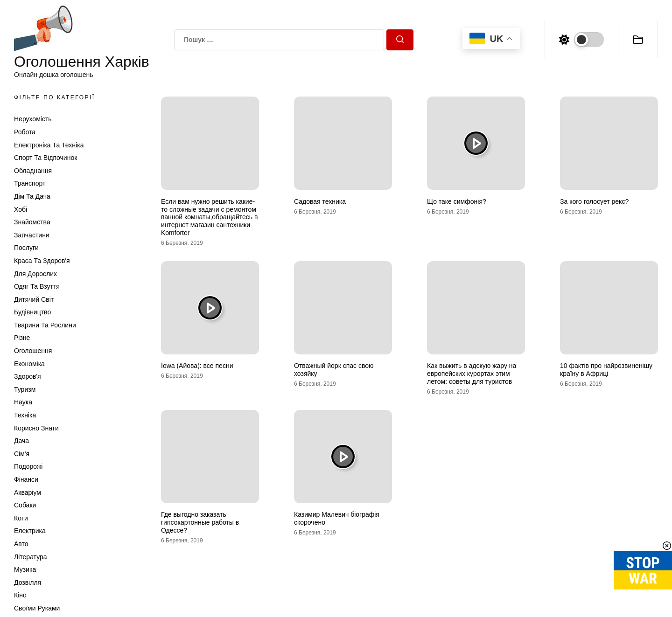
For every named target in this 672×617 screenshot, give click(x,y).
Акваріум (28, 492)
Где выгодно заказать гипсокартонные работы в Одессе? (200, 522)
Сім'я (22, 454)
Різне (22, 338)
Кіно (20, 595)
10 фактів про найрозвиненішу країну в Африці (606, 370)
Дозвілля (28, 582)
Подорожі (28, 466)
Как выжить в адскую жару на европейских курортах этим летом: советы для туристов (472, 374)
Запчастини (32, 235)
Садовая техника (320, 201)
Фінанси (26, 479)
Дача (21, 441)
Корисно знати (36, 428)
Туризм (25, 389)
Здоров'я (28, 376)
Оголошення (33, 351)
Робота (25, 132)
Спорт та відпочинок (45, 158)
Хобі (21, 209)
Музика (25, 569)
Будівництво (32, 312)
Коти (21, 518)
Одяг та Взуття (37, 286)
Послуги (26, 248)
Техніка (25, 415)
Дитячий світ (34, 299)
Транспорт (30, 183)
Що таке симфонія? (457, 201)
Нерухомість (33, 119)
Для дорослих (35, 274)
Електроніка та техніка (49, 145)
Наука (23, 402)
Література (31, 557)
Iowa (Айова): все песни (197, 366)
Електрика (30, 531)
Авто (21, 544)
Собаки (25, 505)
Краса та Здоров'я (42, 261)
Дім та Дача (32, 196)
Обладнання (33, 171)
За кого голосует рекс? (594, 201)
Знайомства (32, 222)
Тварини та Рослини (45, 325)
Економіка (29, 364)
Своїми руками (37, 608)
